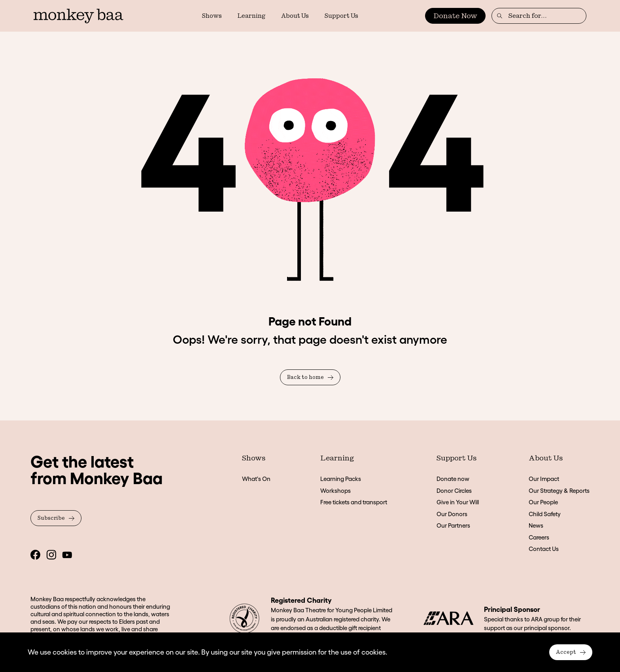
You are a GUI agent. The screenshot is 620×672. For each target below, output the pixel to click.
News (536, 525)
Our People (543, 502)
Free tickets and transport (354, 502)
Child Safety (545, 514)
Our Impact (544, 479)
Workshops (336, 491)
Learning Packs (341, 479)
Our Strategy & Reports (559, 491)
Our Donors (452, 514)
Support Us (341, 16)
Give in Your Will (458, 502)
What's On (256, 479)
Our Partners (453, 525)
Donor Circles (454, 491)
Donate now (453, 479)
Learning (251, 16)
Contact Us (544, 549)
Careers (539, 537)
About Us (295, 16)
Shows (212, 16)
